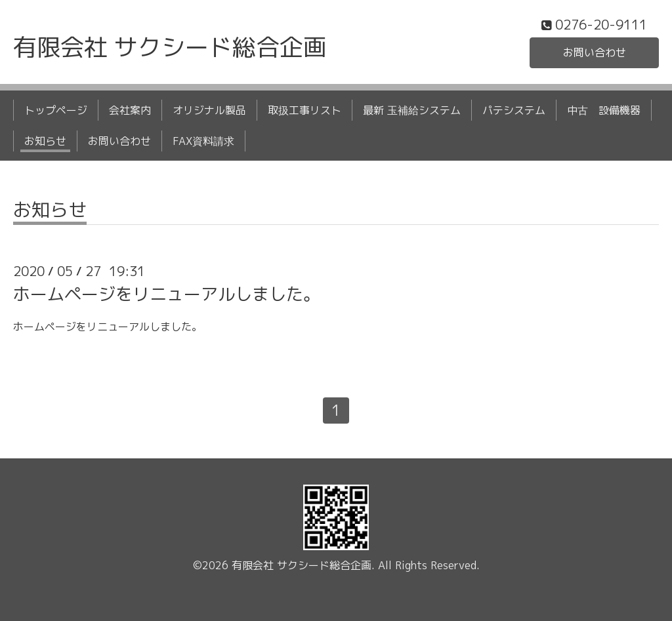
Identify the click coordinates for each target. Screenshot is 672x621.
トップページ (56, 110)
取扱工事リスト (304, 110)
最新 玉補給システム (412, 110)
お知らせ (45, 141)
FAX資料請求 (203, 141)
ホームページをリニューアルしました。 (167, 294)
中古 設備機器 (604, 110)
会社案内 (130, 110)
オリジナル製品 (209, 110)
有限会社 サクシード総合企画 (170, 47)
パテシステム (514, 110)
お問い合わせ (595, 52)
